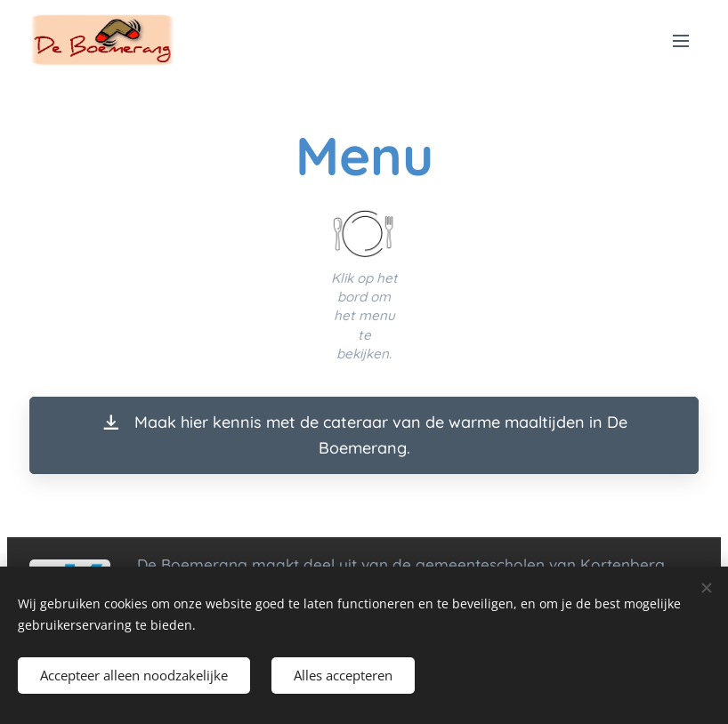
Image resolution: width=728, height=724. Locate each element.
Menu (681, 41)
